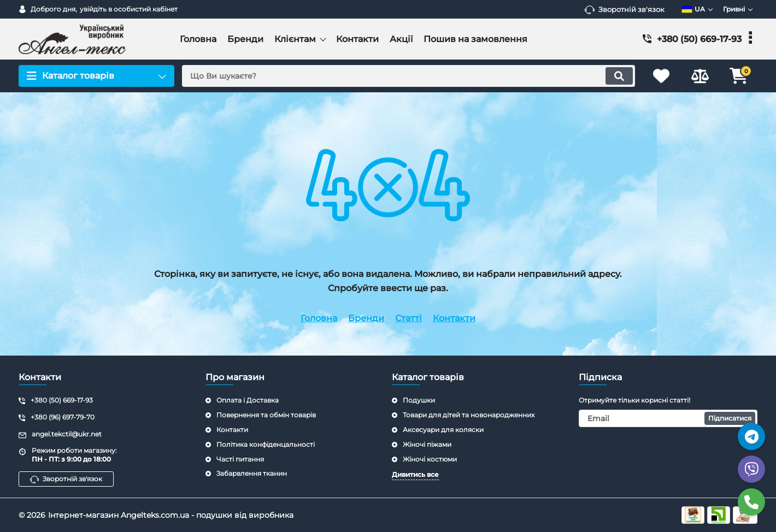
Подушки (419, 400)
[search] (408, 76)
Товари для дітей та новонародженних (469, 415)
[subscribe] (668, 418)
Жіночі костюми (430, 459)
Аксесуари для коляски (443, 430)
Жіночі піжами (427, 444)
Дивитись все (415, 474)
